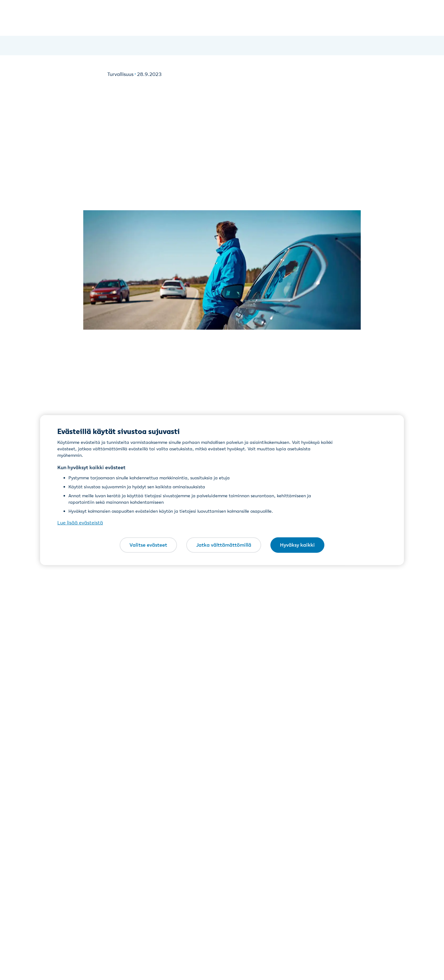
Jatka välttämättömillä (224, 545)
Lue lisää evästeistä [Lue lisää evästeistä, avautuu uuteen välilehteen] (80, 523)
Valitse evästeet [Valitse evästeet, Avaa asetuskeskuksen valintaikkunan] (148, 545)
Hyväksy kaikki (297, 545)
